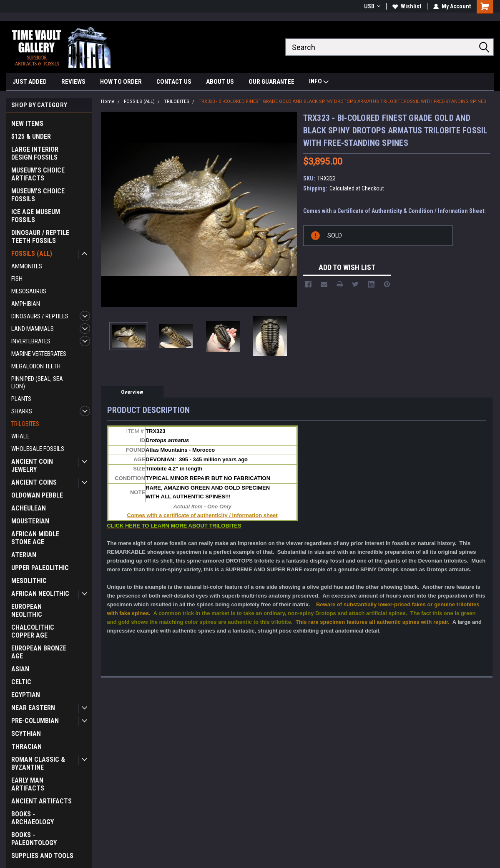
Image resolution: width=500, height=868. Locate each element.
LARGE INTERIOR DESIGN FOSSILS (35, 153)
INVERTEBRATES (31, 341)
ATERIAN (24, 555)
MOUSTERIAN (30, 521)
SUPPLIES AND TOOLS (42, 856)
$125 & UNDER (31, 136)
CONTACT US (174, 82)
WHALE (20, 436)
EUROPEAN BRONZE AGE (39, 652)
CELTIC (21, 682)
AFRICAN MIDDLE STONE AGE (35, 538)
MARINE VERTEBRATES (39, 354)
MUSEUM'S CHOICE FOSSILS (38, 195)
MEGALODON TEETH (36, 366)
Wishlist (407, 6)
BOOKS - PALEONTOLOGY (34, 839)
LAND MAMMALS (33, 329)
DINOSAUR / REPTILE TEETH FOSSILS (40, 237)
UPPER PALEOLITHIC (40, 568)
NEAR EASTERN (33, 708)
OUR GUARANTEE (271, 82)
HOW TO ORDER (121, 82)
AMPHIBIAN (26, 304)
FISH (17, 279)
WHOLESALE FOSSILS (38, 449)
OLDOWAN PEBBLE (37, 495)
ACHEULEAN (29, 508)
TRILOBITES (25, 424)
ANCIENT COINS (34, 482)
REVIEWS (73, 82)
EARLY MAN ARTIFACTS (28, 784)
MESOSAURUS (29, 291)
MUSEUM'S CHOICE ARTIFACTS (38, 174)
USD (372, 6)
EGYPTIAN (26, 695)
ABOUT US (220, 82)
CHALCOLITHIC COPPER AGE (33, 631)
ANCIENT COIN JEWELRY (32, 465)
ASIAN (20, 669)
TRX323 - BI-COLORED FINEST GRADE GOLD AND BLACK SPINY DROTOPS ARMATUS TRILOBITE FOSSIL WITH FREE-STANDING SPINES (342, 101)
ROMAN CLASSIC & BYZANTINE (38, 763)
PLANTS (21, 399)
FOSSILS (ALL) (32, 254)
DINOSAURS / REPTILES (40, 316)
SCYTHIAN (26, 734)
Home (108, 101)
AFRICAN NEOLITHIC (40, 594)
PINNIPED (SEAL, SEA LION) (37, 383)
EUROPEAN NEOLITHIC (27, 610)
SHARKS (22, 411)
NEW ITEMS (27, 124)
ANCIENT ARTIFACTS (41, 801)
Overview (132, 392)
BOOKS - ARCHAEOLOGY (33, 818)
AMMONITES (27, 266)
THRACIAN (26, 747)
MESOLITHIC (29, 581)
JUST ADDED (30, 82)
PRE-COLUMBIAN (35, 721)
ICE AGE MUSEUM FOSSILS (36, 216)
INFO (319, 82)
